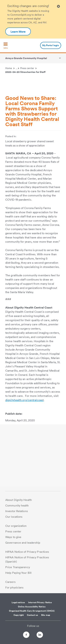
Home (10, 68)
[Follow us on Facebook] (23, 635)
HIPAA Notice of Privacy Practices (27, 552)
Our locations (14, 517)
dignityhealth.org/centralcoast (24, 400)
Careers (10, 582)
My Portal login (51, 45)
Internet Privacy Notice (40, 602)
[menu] (6, 46)
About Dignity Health (19, 500)
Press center (28, 68)
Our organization (16, 526)
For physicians (14, 588)
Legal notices (18, 602)
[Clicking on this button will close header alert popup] (58, 6)
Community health (17, 506)
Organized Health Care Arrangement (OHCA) (32, 611)
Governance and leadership (23, 543)
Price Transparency (18, 567)
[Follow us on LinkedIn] (43, 635)
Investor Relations (17, 511)
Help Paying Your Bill (18, 573)
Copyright (19, 615)
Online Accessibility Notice (32, 607)
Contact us (32, 615)
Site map (46, 615)
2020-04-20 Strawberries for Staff (25, 72)
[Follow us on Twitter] (33, 633)
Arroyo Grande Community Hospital (26, 58)
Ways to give (13, 537)
